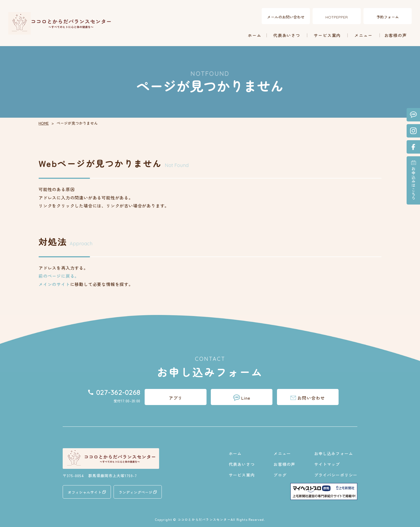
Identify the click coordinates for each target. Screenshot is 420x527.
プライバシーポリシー (336, 475)
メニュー (364, 35)
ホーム (255, 35)
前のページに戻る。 (59, 276)
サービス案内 (327, 35)
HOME (44, 123)
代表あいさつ (287, 35)
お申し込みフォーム (334, 453)
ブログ (280, 475)
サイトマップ (327, 464)
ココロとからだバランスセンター (204, 519)
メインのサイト (54, 284)
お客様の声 (396, 35)
